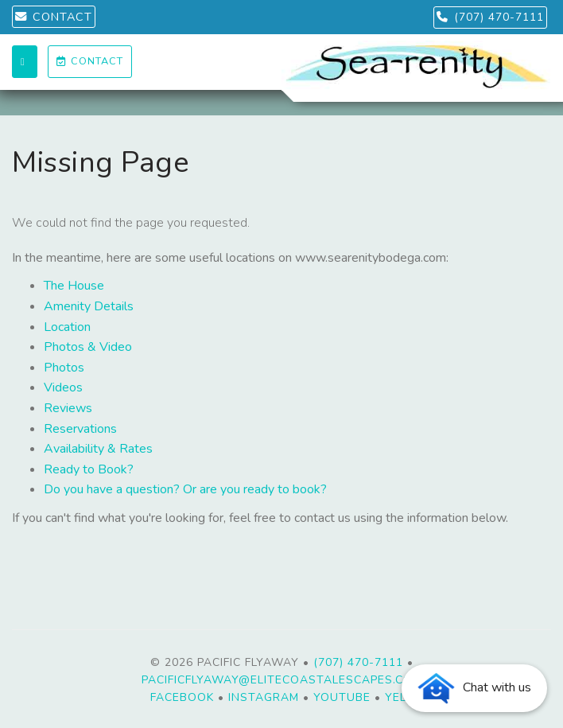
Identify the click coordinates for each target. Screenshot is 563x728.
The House (74, 286)
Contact (90, 61)
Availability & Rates (98, 449)
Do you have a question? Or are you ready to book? (185, 489)
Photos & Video (88, 347)
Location (67, 327)
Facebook (182, 697)
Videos (63, 387)
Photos (64, 368)
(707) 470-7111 (490, 17)
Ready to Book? (89, 469)
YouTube (342, 697)
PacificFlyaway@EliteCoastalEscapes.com (282, 680)
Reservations (80, 429)
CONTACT (54, 17)
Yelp (399, 697)
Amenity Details (89, 306)
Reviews (68, 408)
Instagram (264, 697)
